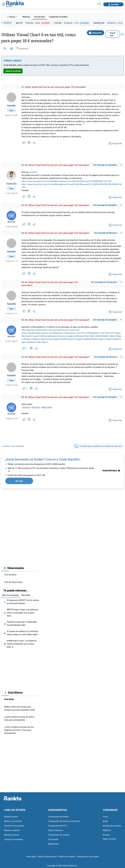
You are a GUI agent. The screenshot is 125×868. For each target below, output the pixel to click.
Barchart (26, 407)
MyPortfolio (53, 842)
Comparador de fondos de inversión (64, 820)
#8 (23, 397)
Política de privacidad (47, 855)
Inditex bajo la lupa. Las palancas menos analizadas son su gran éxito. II (22, 643)
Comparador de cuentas (59, 833)
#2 (23, 165)
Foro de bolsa (10, 575)
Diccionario (53, 838)
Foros (105, 815)
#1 (23, 87)
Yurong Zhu (11, 183)
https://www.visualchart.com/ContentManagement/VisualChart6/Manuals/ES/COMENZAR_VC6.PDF (67, 181)
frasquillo (11, 105)
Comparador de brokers (59, 815)
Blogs (105, 820)
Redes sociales (109, 837)
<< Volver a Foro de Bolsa (12, 446)
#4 (23, 233)
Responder (95, 33)
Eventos (106, 833)
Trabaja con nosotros (13, 838)
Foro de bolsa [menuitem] (39, 17)
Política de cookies (66, 855)
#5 (23, 282)
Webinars (107, 829)
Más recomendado (11, 595)
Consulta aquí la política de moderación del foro (98, 446)
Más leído (26, 595)
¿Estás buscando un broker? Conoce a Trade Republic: (43, 459)
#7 (23, 357)
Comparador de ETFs (58, 824)
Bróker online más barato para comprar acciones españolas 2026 (20, 707)
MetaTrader (47, 407)
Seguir (11, 110)
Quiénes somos (11, 815)
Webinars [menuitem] (26, 17)
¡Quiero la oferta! (13, 71)
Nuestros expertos (12, 829)
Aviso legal (31, 855)
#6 (23, 320)
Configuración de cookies (88, 855)
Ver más (19, 481)
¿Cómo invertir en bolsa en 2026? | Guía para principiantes (20, 717)
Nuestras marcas (12, 833)
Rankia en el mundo (13, 820)
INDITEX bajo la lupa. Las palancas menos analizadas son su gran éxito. (23, 612)
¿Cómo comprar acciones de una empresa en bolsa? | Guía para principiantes (19, 729)
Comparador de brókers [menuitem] (58, 17)
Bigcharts (36, 407)
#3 (23, 205)
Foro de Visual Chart (13, 582)
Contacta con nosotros (14, 824)
